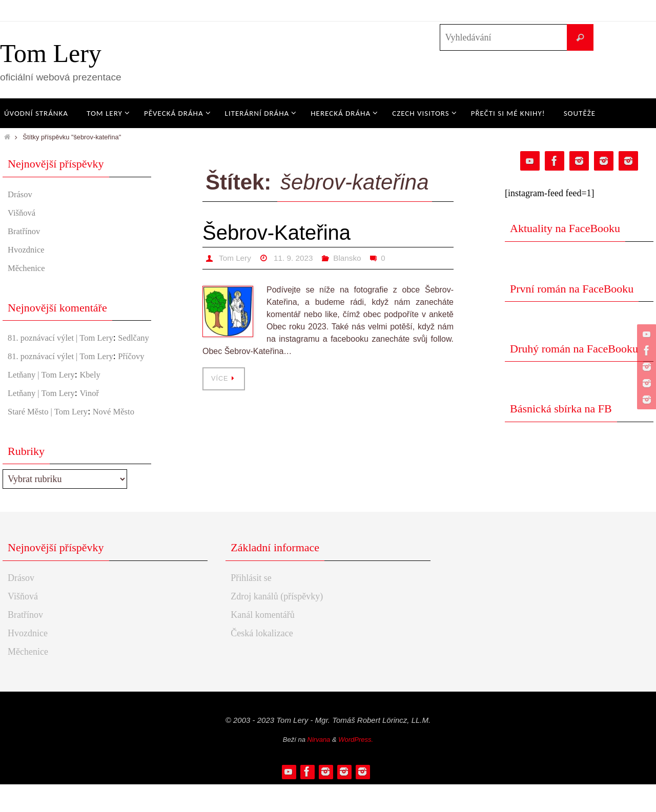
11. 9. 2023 (296, 258)
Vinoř (96, 421)
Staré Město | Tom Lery (51, 439)
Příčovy (22, 384)
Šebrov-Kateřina (276, 233)
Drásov (21, 194)
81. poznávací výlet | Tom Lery (65, 338)
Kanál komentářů (262, 642)
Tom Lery (51, 53)
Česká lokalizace (262, 661)
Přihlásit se (251, 606)
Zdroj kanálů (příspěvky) (277, 624)
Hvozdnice (28, 249)
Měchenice (28, 268)
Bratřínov (25, 231)
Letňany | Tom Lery (44, 402)
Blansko (351, 258)
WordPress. (356, 767)
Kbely (97, 402)
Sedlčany (25, 351)
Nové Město (123, 439)
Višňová (23, 213)
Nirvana (319, 767)
